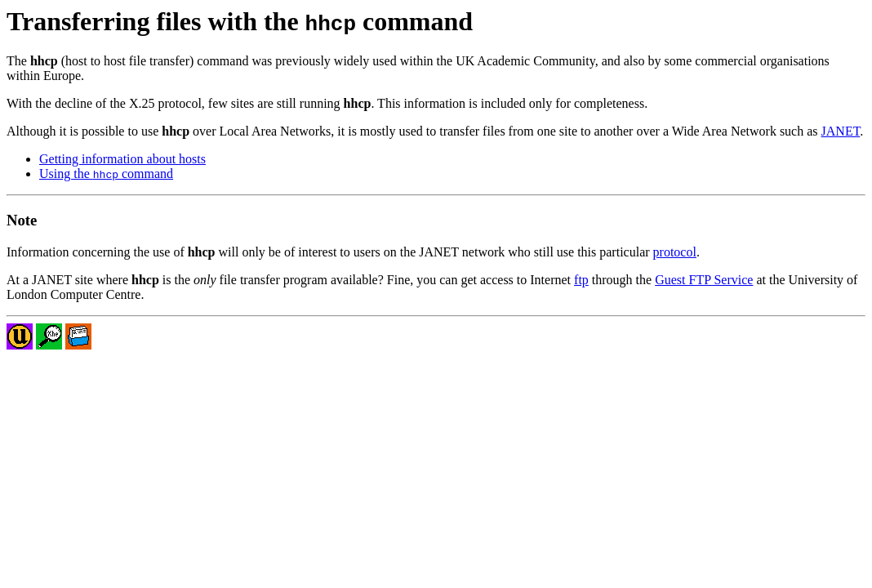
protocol (675, 252)
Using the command (106, 174)
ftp (581, 280)
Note (22, 220)
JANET (841, 131)
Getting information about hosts (122, 159)
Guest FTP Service (704, 280)
